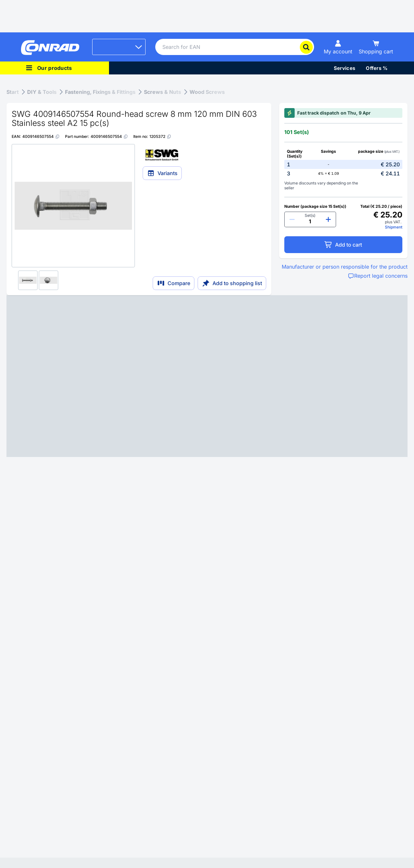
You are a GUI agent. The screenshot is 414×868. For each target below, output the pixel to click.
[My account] (338, 47)
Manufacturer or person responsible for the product (345, 267)
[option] (343, 164)
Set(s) (310, 215)
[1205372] (160, 136)
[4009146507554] (41, 136)
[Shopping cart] (376, 47)
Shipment (394, 227)
